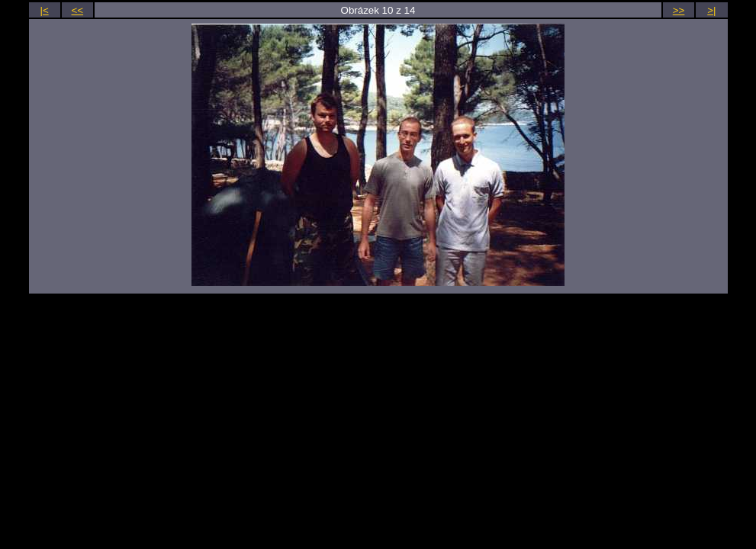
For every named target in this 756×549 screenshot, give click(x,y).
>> (679, 10)
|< (44, 10)
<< (78, 10)
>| (711, 10)
